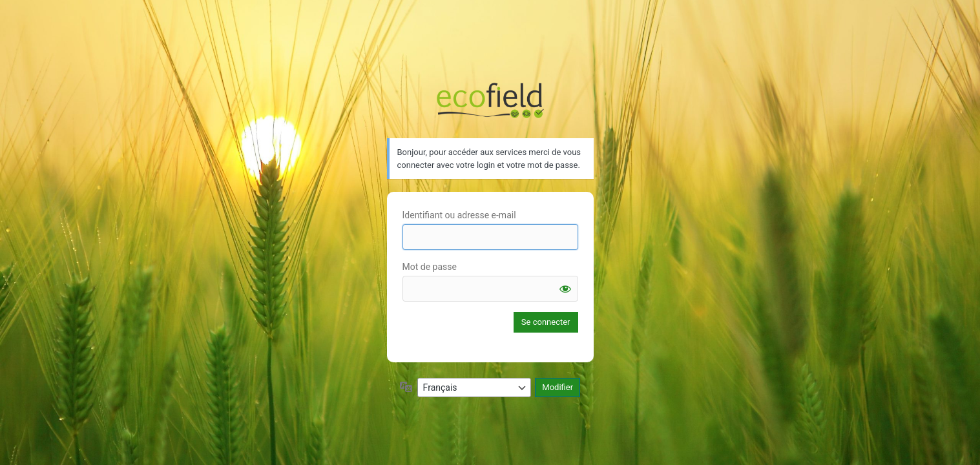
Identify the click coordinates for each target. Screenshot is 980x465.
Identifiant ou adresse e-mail (459, 215)
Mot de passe (430, 267)
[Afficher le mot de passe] (565, 289)
